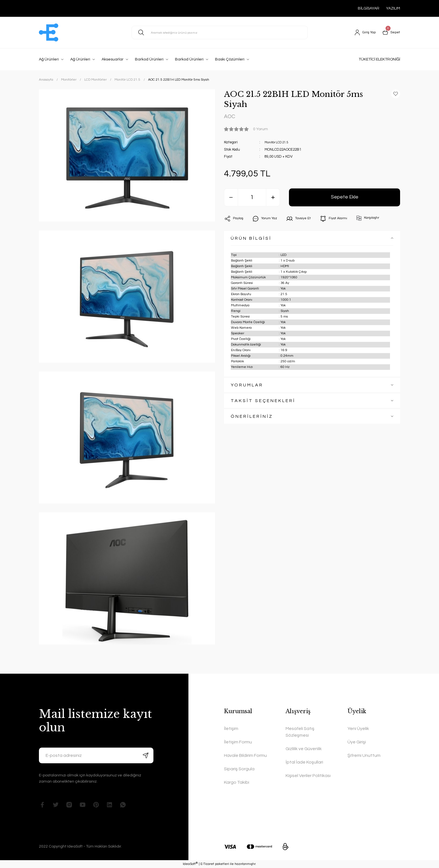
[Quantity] (252, 199)
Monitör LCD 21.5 (278, 144)
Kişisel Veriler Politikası (308, 776)
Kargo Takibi (237, 782)
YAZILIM (393, 8)
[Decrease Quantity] (231, 199)
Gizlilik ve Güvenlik (304, 749)
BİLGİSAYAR (369, 8)
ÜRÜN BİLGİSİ (251, 240)
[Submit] (146, 755)
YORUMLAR (247, 386)
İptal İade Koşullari (304, 762)
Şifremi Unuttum (364, 755)
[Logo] (49, 32)
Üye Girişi (357, 742)
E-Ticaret (207, 864)
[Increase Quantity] (273, 199)
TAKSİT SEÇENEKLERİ (263, 402)
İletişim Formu (238, 742)
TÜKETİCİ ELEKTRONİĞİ (379, 59)
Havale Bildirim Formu (245, 755)
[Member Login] (363, 32)
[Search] (220, 32)
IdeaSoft (190, 864)
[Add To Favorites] (396, 94)
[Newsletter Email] (96, 755)
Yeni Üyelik (358, 729)
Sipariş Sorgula (239, 769)
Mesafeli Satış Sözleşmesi (300, 732)
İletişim (231, 729)
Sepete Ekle (345, 199)
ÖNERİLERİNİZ (252, 418)
